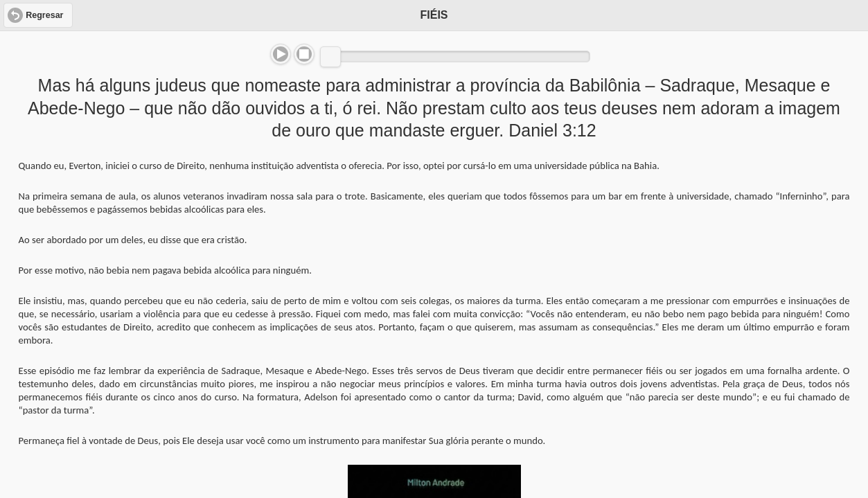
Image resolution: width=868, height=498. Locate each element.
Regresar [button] (44, 15)
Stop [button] (304, 54)
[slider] (330, 57)
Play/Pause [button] (281, 54)
